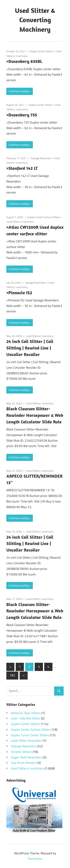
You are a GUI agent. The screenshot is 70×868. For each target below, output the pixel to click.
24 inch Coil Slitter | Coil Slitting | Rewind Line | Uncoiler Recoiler (30, 348)
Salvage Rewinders (41, 158)
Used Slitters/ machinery (20, 222)
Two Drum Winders (24, 763)
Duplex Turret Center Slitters (30, 735)
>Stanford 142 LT (22, 168)
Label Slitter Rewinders (27, 741)
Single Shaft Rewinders (27, 757)
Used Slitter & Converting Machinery (35, 20)
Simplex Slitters (21, 752)
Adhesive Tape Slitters (26, 713)
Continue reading (19, 91)
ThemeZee (35, 859)
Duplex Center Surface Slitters (44, 217)
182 (12, 675)
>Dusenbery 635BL (24, 61)
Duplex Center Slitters (42, 51)
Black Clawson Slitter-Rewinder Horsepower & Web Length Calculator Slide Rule (35, 415)
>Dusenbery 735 (22, 115)
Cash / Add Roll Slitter (25, 718)
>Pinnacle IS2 (19, 293)
